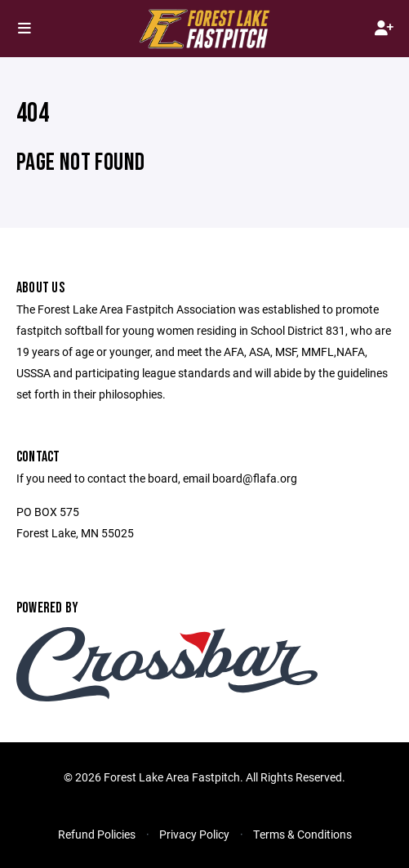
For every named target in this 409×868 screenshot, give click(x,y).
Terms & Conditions (302, 834)
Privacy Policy (194, 834)
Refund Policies (97, 834)
